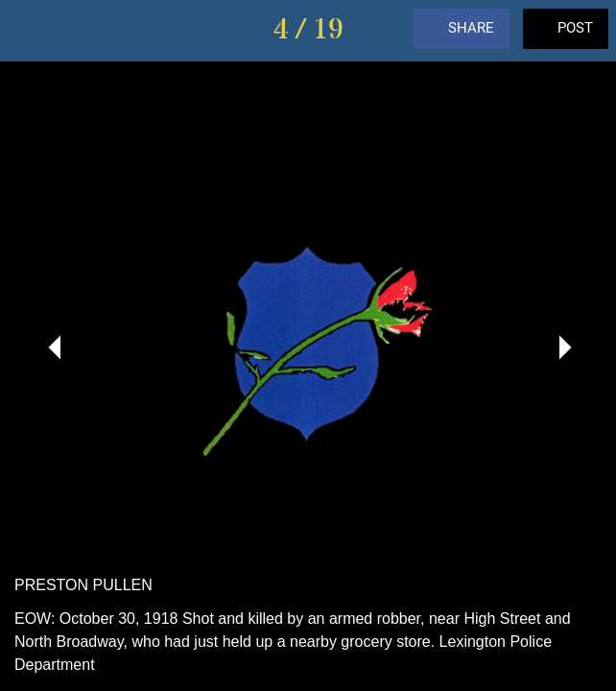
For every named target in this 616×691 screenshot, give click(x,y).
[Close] (31, 31)
